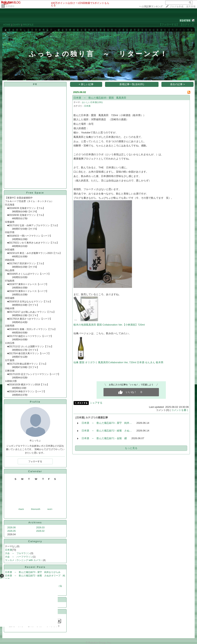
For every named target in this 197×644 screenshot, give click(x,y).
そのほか (10, 6)
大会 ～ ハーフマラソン (19, 557)
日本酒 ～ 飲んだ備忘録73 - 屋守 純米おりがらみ (33, 572)
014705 (185, 20)
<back (21, 509)
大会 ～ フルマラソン (18, 553)
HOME (7, 25)
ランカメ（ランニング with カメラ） (24, 560)
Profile (35, 402)
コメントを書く (180, 410)
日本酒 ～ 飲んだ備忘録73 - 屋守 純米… (107, 423)
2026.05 (11, 531)
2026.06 (11, 528)
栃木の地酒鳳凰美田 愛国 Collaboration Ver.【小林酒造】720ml (109, 325)
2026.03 (40, 528)
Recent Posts (35, 567)
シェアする (96, 403)
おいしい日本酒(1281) (92, 102)
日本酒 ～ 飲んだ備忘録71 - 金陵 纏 (104, 438)
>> (151, 7)
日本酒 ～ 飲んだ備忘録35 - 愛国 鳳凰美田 (100, 98)
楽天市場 (191, 7)
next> (50, 509)
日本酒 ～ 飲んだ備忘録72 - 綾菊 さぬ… (107, 431)
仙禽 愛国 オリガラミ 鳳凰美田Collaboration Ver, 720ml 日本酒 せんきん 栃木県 (118, 362)
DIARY (17, 25)
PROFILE (28, 25)
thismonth (36, 509)
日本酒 (8, 550)
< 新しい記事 (86, 84)
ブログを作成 (176, 7)
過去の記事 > (177, 84)
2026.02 (40, 531)
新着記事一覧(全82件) (132, 84)
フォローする (35, 461)
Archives (35, 523)
